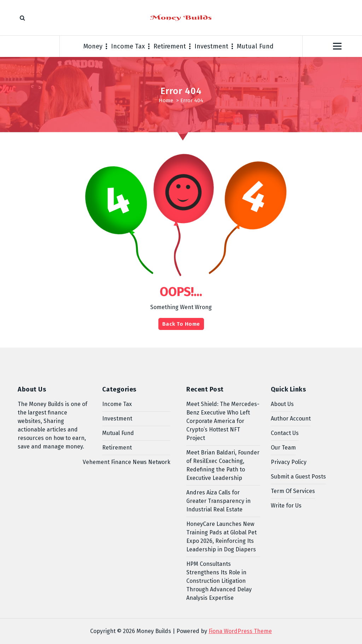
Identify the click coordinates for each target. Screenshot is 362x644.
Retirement (170, 46)
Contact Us (285, 433)
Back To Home (181, 324)
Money (93, 46)
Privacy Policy (289, 462)
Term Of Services (293, 491)
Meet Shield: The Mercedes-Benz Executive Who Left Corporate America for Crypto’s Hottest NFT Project (223, 421)
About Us (282, 404)
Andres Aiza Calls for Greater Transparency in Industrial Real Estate (218, 501)
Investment (211, 46)
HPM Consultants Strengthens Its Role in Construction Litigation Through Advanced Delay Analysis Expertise (219, 581)
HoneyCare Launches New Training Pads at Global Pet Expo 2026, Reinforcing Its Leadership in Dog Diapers (221, 537)
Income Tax (128, 46)
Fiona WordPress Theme (240, 631)
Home (166, 100)
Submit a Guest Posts (298, 477)
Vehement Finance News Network (127, 462)
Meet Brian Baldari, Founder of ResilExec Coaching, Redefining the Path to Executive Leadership (223, 465)
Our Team (283, 448)
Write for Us (286, 506)
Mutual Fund (255, 46)
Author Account (291, 419)
